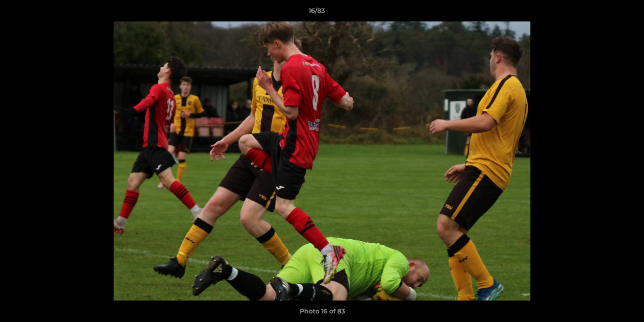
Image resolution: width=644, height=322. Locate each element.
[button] (606, 13)
